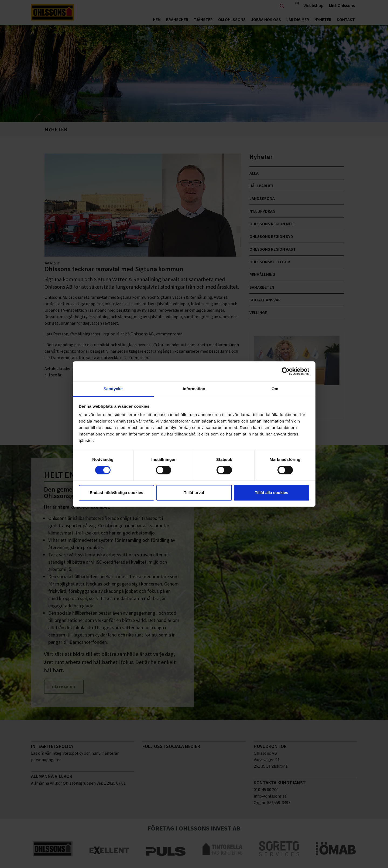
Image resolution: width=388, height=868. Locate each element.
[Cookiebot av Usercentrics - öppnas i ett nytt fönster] (286, 371)
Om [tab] (275, 389)
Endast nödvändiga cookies (116, 493)
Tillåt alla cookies (272, 493)
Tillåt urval (194, 493)
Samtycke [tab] (113, 389)
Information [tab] (194, 389)
